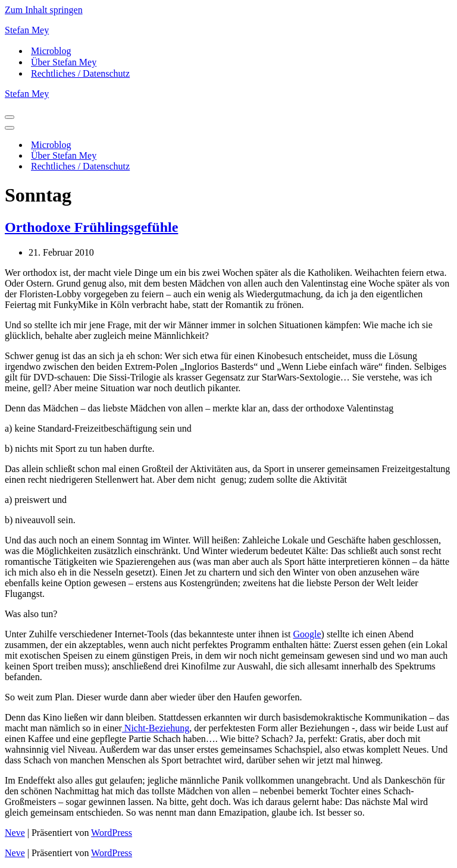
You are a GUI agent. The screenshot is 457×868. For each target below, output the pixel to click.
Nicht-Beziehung (156, 728)
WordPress (112, 833)
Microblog (51, 51)
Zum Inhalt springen (44, 10)
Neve (15, 833)
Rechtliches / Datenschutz (80, 73)
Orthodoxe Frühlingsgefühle (91, 227)
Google (307, 634)
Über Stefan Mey (64, 62)
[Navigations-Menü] (10, 117)
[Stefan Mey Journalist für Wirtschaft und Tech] (228, 30)
